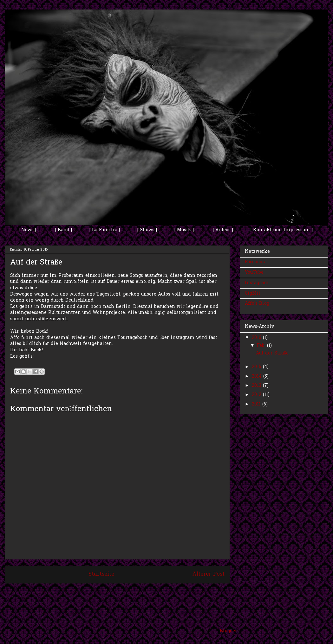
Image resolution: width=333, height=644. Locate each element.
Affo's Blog (257, 304)
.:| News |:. (27, 230)
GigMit (253, 293)
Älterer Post (209, 574)
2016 (257, 338)
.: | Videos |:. (222, 230)
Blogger (229, 631)
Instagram (257, 283)
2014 (258, 376)
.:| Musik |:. (184, 230)
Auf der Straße (272, 353)
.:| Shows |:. (147, 230)
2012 (257, 395)
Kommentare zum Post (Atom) (132, 592)
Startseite (101, 574)
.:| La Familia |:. (105, 230)
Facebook (255, 262)
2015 (257, 367)
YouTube (254, 273)
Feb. (262, 346)
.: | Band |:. (63, 230)
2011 (257, 404)
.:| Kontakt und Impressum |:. (282, 230)
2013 (257, 386)
